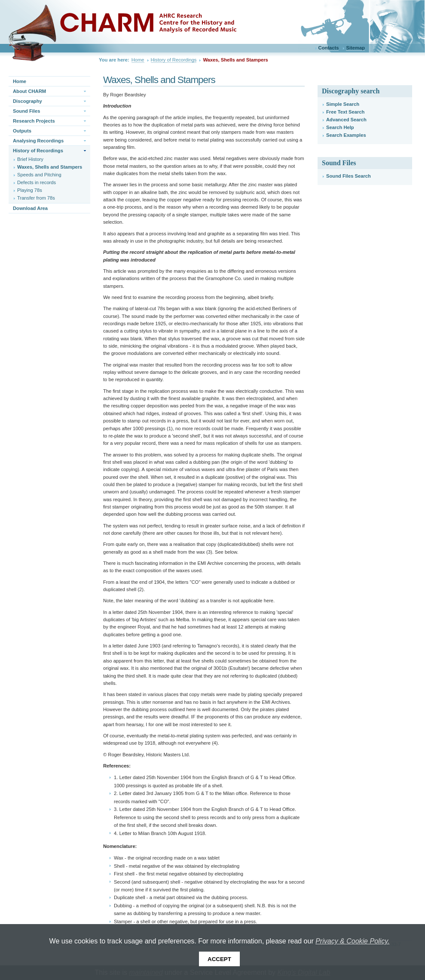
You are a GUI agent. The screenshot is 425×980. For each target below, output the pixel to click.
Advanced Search (346, 120)
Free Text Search (345, 112)
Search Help (340, 127)
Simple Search (343, 104)
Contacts (329, 48)
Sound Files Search (349, 176)
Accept (219, 959)
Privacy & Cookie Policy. (352, 941)
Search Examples (346, 135)
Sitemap (355, 48)
